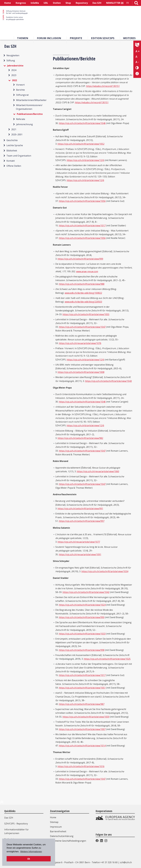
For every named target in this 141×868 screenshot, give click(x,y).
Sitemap (54, 822)
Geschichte (12, 140)
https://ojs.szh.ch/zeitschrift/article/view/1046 (82, 123)
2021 (14, 129)
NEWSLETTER (113, 3)
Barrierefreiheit (58, 831)
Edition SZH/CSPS (103, 38)
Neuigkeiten (13, 55)
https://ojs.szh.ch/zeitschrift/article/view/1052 (81, 144)
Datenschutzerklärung (62, 836)
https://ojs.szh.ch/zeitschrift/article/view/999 (80, 259)
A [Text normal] (136, 57)
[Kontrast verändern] (137, 68)
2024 (14, 70)
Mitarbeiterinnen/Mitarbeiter (31, 100)
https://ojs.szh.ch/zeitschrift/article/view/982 (80, 438)
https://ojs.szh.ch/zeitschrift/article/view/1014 (82, 746)
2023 (14, 75)
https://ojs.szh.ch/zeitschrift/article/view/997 (82, 521)
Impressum (56, 827)
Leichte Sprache (15, 145)
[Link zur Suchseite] (136, 3)
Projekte (76, 38)
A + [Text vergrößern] (137, 51)
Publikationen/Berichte (30, 114)
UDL (46, 3)
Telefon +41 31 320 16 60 (105, 862)
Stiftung (11, 61)
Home (8, 3)
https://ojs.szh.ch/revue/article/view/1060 (98, 471)
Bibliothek (12, 151)
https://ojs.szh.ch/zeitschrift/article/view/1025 (107, 659)
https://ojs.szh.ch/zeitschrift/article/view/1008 (81, 372)
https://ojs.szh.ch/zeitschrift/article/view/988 (82, 284)
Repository (82, 3)
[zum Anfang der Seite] (2, 803)
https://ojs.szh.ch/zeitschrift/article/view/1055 (86, 314)
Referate (21, 119)
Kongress (21, 3)
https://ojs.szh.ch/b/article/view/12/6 (85, 160)
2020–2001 (17, 134)
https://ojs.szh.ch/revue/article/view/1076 (80, 343)
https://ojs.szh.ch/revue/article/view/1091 (80, 554)
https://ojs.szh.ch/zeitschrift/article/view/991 (80, 509)
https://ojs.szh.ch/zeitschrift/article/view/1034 (105, 571)
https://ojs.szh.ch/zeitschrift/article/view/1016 (81, 766)
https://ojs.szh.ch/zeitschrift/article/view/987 (82, 704)
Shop (68, 3)
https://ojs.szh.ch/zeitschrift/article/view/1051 (82, 688)
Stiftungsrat (22, 95)
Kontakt (11, 161)
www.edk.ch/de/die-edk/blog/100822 (83, 293)
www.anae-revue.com (87, 271)
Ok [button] (29, 859)
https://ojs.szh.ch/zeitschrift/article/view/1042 (86, 592)
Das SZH (97, 3)
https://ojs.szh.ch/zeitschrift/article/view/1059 (86, 717)
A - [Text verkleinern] (137, 62)
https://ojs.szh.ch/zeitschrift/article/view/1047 (82, 327)
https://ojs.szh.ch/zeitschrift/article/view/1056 (82, 201)
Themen (23, 38)
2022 (14, 80)
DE (122, 3)
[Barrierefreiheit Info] (137, 74)
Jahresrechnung (24, 124)
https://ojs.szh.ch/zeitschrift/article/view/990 (82, 617)
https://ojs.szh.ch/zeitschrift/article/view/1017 (82, 226)
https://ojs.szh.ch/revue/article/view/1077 (79, 542)
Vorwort (20, 85)
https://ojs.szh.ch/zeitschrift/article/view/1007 (82, 729)
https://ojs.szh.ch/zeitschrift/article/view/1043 (108, 381)
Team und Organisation (19, 156)
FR (128, 3)
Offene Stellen (14, 166)
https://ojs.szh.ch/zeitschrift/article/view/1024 (82, 605)
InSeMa (35, 3)
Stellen (57, 3)
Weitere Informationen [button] (31, 852)
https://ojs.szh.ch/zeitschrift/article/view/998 (82, 650)
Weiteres (129, 38)
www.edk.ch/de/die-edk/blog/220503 (83, 302)
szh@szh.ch (126, 862)
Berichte (20, 90)
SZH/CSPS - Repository (16, 824)
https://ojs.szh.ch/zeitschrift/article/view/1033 (82, 634)
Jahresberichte (15, 66)
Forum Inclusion (49, 38)
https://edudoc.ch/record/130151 (103, 86)
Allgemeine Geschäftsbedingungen (68, 841)
